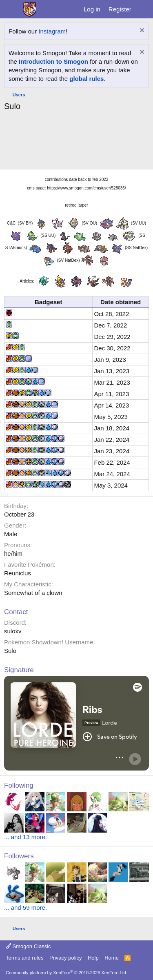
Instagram (52, 31)
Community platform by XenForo (67, 973)
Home (112, 958)
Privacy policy (65, 958)
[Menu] (11, 9)
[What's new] (143, 9)
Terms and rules (24, 958)
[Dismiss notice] (141, 31)
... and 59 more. (25, 908)
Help (93, 958)
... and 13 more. (25, 837)
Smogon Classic (28, 946)
